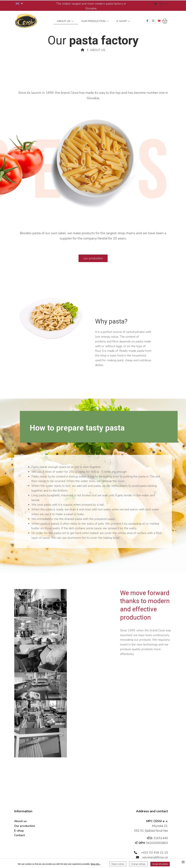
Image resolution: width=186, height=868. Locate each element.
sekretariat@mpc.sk (155, 846)
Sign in (161, 4)
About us (20, 810)
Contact (19, 824)
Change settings (138, 864)
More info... (96, 864)
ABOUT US (98, 50)
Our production (25, 815)
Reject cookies (118, 864)
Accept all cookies (160, 864)
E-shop (19, 819)
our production (93, 258)
